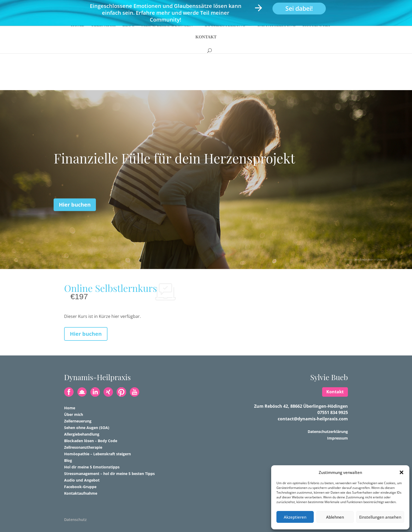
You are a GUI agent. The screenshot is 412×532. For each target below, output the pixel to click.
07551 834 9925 (333, 412)
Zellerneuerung (78, 421)
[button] (401, 472)
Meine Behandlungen (167, 36)
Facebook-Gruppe (80, 487)
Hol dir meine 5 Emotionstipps (92, 467)
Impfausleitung (277, 36)
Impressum (338, 438)
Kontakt (206, 48)
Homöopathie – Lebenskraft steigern (97, 454)
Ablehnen (335, 517)
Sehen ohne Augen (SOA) (87, 428)
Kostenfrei (316, 36)
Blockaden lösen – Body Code (91, 441)
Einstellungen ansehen (380, 517)
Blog (128, 36)
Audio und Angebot (82, 480)
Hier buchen (75, 214)
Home (78, 36)
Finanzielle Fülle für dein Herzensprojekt (174, 168)
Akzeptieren (295, 517)
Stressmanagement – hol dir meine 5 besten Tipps (109, 474)
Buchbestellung (225, 36)
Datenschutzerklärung (328, 432)
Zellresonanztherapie (83, 447)
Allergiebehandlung (82, 434)
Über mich (103, 36)
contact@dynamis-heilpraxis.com (313, 419)
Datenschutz (75, 520)
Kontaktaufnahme (81, 493)
